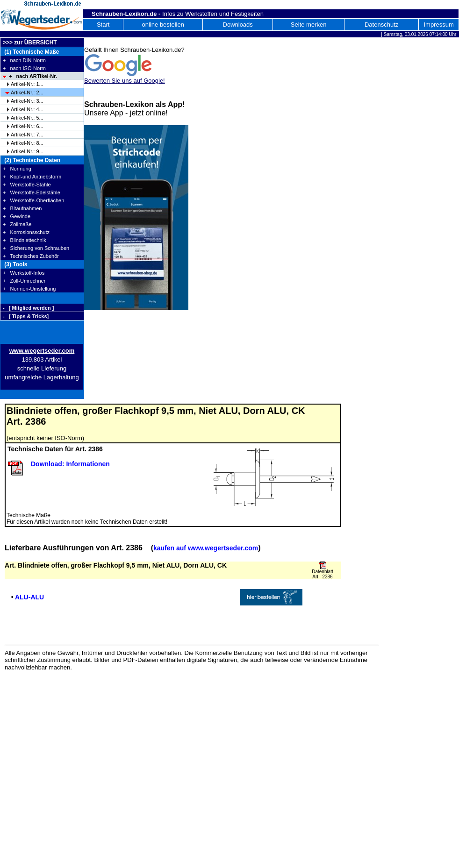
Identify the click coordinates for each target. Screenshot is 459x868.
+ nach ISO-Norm (24, 68)
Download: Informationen (70, 464)
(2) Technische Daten (32, 160)
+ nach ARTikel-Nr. (33, 76)
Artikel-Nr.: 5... (27, 118)
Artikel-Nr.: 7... (27, 135)
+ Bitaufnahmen (22, 208)
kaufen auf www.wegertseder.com (206, 548)
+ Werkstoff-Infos (24, 273)
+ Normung (17, 169)
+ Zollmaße (17, 224)
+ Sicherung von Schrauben (36, 248)
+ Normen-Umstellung (29, 289)
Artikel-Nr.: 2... (27, 92)
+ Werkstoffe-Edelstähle (32, 192)
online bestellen (163, 25)
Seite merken (309, 25)
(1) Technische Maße (31, 52)
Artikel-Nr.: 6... (27, 126)
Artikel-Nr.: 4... (27, 109)
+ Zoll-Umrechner (24, 281)
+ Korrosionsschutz (26, 232)
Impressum (438, 25)
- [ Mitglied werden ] (28, 308)
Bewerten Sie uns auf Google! (125, 81)
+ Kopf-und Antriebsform (32, 177)
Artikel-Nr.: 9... (27, 151)
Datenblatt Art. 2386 (323, 574)
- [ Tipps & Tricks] (26, 316)
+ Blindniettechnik (25, 240)
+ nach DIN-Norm (24, 60)
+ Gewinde (17, 216)
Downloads (238, 25)
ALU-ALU (29, 597)
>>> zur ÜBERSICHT (30, 43)
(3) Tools (15, 264)
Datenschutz (381, 25)
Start (103, 25)
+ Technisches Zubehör (31, 256)
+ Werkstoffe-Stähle (27, 185)
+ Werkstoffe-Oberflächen (33, 200)
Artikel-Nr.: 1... (27, 84)
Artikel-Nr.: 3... (27, 101)
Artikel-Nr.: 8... (27, 143)
